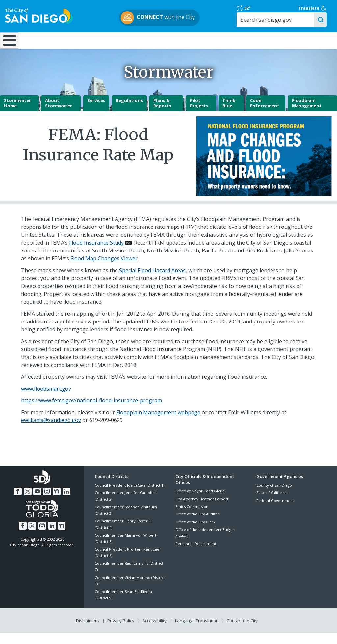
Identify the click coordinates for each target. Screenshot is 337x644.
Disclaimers (88, 632)
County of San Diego (274, 496)
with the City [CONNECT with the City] (167, 21)
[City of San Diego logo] (39, 19)
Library (197, 46)
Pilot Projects (199, 114)
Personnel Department (196, 554)
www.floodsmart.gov (46, 399)
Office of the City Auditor (197, 525)
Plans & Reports (162, 114)
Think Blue (229, 114)
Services (96, 111)
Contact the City (242, 632)
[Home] (9, 49)
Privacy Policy (121, 632)
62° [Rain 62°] (262, 11)
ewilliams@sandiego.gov (51, 431)
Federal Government (275, 511)
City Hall (309, 46)
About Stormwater (59, 114)
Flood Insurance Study (96, 253)
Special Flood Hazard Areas (152, 281)
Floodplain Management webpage (158, 423)
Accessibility (155, 632)
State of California (272, 504)
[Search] (295, 26)
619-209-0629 (106, 431)
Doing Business (146, 46)
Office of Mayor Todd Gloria (200, 502)
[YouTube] (37, 502)
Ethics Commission (192, 517)
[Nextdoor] (57, 502)
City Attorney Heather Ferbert (202, 510)
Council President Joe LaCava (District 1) (130, 496)
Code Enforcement (265, 114)
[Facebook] (18, 502)
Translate (313, 11)
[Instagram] (47, 502)
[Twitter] (28, 502)
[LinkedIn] (66, 502)
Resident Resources (96, 46)
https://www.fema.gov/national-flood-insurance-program (91, 411)
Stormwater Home (17, 114)
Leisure (43, 46)
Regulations (129, 111)
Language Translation (197, 632)
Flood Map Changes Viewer (104, 269)
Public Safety (253, 46)
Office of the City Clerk (195, 533)
